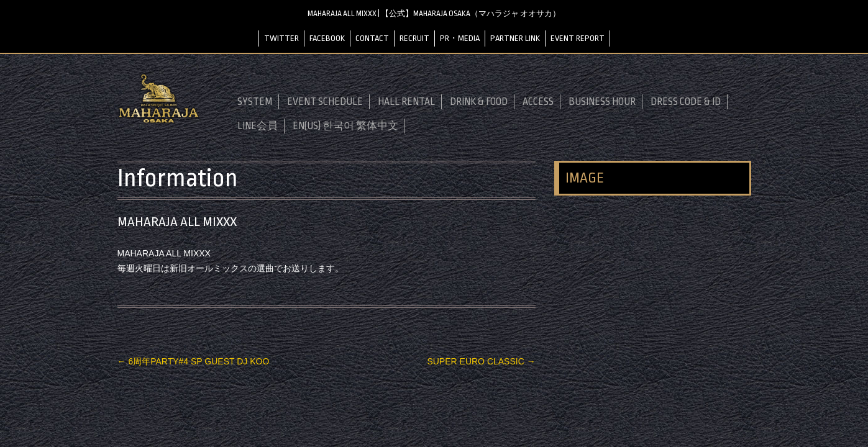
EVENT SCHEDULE (325, 102)
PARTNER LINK (515, 38)
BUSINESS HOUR (602, 102)
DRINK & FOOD (479, 102)
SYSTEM (255, 102)
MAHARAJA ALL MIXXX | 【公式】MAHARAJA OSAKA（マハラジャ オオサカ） (434, 14)
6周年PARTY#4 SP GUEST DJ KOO (194, 361)
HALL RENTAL (406, 102)
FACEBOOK (327, 38)
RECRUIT (414, 38)
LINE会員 (258, 126)
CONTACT (372, 38)
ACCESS (538, 102)
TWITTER (281, 38)
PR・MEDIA (460, 38)
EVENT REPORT (578, 38)
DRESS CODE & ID (686, 102)
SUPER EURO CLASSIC (481, 361)
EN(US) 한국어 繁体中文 (345, 126)
